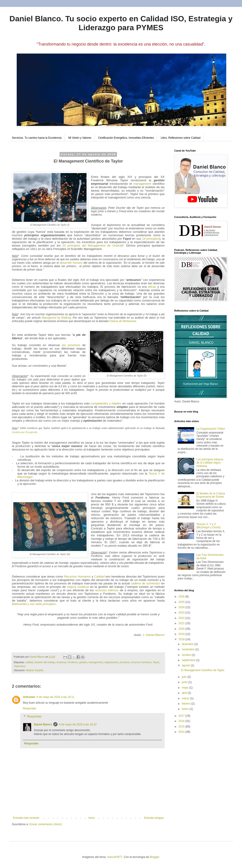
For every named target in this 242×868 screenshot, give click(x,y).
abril (185, 693)
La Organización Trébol (211, 429)
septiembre (189, 660)
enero (186, 709)
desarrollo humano (71, 263)
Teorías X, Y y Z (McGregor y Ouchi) (208, 526)
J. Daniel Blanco (154, 635)
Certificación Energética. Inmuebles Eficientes (126, 138)
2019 (182, 634)
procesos (125, 662)
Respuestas (34, 717)
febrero (186, 704)
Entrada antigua (154, 818)
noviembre (189, 649)
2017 (182, 716)
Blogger (154, 857)
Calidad (99, 576)
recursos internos (107, 590)
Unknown (29, 697)
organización (111, 662)
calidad (29, 662)
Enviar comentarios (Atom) (46, 824)
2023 (182, 613)
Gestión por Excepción (24, 432)
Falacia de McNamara (123, 321)
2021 (182, 623)
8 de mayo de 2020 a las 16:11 (56, 697)
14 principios (151, 239)
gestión (83, 662)
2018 (182, 639)
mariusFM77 (115, 857)
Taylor (156, 662)
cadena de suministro (145, 583)
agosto (186, 665)
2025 (182, 602)
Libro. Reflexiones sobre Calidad (181, 138)
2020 (182, 629)
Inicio (92, 818)
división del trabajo (45, 662)
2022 (182, 618)
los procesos (71, 345)
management (142, 184)
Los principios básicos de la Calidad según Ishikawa (210, 463)
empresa (61, 662)
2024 (182, 607)
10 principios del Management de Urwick (92, 245)
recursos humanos (141, 662)
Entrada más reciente (26, 818)
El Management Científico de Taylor (203, 670)
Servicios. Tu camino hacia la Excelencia (37, 138)
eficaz (152, 287)
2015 (182, 727)
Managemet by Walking (56, 318)
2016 (182, 721)
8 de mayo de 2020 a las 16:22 (78, 724)
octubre (187, 655)
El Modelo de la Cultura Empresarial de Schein (211, 495)
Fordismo (73, 662)
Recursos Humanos (77, 576)
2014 (182, 732)
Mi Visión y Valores (80, 138)
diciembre (188, 644)
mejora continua (78, 587)
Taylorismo (20, 666)
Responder (30, 708)
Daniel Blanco (43, 724)
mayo (186, 688)
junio (185, 682)
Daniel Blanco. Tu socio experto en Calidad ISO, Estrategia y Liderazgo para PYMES (121, 23)
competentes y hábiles (106, 403)
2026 (182, 597)
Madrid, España (35, 670)
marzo (186, 698)
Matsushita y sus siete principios (34, 604)
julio (185, 677)
